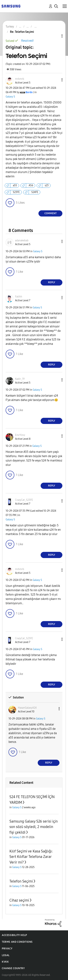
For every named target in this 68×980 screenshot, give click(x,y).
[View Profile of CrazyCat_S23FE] (24, 500)
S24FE (35, 192)
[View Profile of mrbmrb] (20, 79)
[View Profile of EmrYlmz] (20, 435)
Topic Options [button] (56, 36)
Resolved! (27, 41)
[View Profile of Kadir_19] (20, 379)
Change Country (13, 968)
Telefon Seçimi (21, 881)
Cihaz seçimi (19, 900)
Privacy (7, 949)
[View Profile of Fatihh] (19, 297)
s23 (47, 185)
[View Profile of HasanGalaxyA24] (27, 708)
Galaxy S (10, 97)
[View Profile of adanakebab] (22, 241)
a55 (15, 185)
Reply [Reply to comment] (52, 282)
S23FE (16, 192)
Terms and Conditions (17, 942)
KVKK (5, 962)
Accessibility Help (14, 935)
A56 (31, 185)
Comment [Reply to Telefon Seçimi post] (51, 213)
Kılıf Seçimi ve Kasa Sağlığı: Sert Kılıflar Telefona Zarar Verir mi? (31, 857)
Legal (6, 955)
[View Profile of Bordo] (29, 92)
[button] (56, 80)
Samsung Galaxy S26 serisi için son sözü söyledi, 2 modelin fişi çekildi (34, 827)
